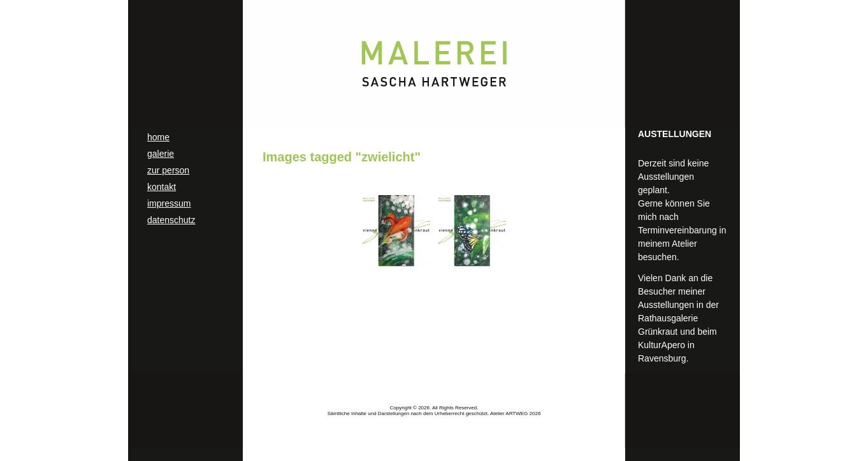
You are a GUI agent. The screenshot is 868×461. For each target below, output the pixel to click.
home (158, 137)
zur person (168, 170)
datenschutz (171, 220)
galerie (161, 154)
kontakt (162, 187)
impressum (169, 203)
